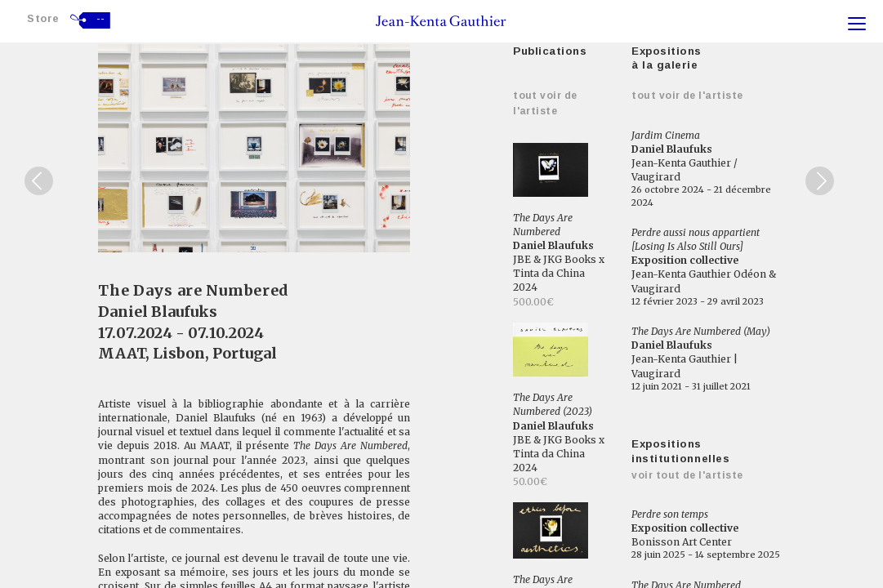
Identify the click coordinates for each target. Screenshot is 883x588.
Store (43, 18)
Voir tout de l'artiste (687, 475)
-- (101, 19)
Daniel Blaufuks (158, 312)
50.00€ (530, 481)
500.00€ (533, 302)
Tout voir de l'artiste (687, 96)
